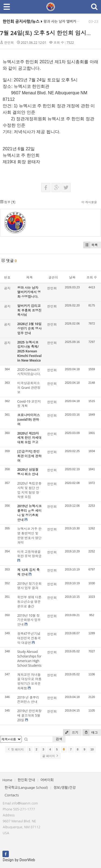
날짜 (72, 277)
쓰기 (71, 732)
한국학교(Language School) (26, 788)
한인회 (9, 43)
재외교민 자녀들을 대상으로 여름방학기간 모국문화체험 (29, 681)
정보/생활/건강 (65, 788)
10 (92, 749)
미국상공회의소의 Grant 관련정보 (29, 388)
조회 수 (92, 277)
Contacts (12, 795)
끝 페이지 (50, 756)
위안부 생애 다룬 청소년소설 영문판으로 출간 (29, 602)
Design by (19, 860)
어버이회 (47, 780)
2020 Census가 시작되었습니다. (29, 372)
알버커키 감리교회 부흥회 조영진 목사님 (29, 310)
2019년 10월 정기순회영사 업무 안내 (29, 620)
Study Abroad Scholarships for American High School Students (29, 658)
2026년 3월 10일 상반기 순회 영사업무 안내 (29, 328)
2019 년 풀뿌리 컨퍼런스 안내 (28, 700)
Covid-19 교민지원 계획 (29, 404)
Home (7, 780)
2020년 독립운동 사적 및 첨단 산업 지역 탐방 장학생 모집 (29, 490)
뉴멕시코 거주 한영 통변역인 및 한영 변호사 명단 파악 (29, 535)
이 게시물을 (89, 202)
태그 (90, 732)
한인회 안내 (26, 780)
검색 (59, 739)
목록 (90, 245)
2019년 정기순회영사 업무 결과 (29, 586)
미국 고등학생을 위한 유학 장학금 (29, 554)
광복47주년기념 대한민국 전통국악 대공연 (29, 638)
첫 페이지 (15, 749)
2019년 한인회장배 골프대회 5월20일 (29, 715)
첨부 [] (8, 202)
